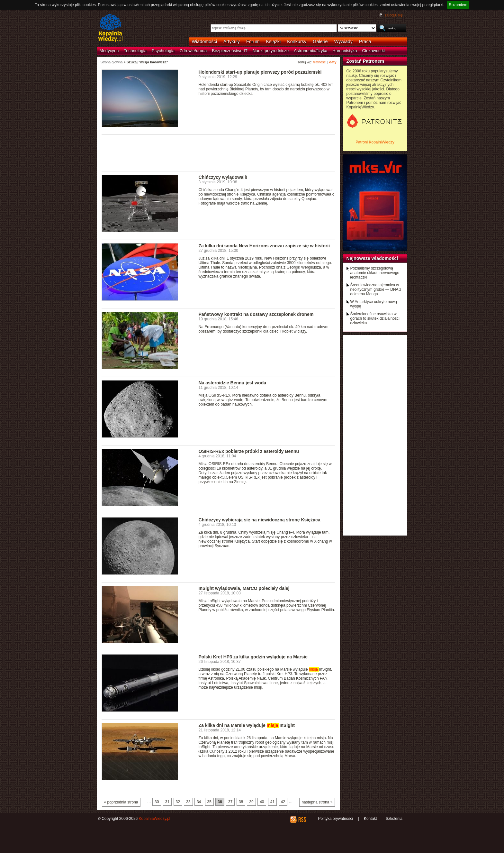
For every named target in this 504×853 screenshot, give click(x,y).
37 (230, 802)
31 (167, 802)
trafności (320, 62)
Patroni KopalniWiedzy (375, 142)
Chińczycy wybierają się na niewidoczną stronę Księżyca (260, 520)
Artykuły (232, 41)
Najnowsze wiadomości (372, 258)
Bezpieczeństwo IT (230, 51)
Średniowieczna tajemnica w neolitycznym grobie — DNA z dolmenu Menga (376, 289)
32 (178, 802)
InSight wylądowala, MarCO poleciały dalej (244, 588)
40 (262, 802)
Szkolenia (394, 819)
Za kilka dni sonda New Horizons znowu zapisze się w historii (264, 246)
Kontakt (370, 819)
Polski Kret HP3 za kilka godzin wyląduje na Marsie (253, 657)
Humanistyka (345, 51)
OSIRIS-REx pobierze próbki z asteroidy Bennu (249, 451)
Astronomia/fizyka (310, 51)
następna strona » (317, 802)
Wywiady (343, 41)
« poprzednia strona (121, 802)
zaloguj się (393, 15)
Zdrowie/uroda (193, 51)
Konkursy (297, 41)
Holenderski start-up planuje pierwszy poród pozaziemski (260, 72)
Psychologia (163, 51)
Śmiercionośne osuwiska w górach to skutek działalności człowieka (375, 318)
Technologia (135, 51)
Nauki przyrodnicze (271, 51)
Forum (253, 41)
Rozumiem (458, 5)
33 (188, 802)
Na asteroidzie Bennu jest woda (233, 383)
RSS (302, 820)
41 (272, 802)
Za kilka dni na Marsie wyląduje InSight (247, 725)
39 (251, 802)
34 (199, 802)
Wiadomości (204, 41)
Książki (274, 41)
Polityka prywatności (335, 819)
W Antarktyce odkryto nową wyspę (374, 304)
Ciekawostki (373, 51)
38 (241, 802)
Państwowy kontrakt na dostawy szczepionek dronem (256, 314)
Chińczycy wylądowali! (223, 177)
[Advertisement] (219, 152)
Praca (365, 41)
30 (157, 802)
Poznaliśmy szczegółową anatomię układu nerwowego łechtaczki (375, 273)
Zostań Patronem (365, 61)
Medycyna (109, 51)
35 (209, 802)
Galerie (320, 41)
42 (283, 802)
